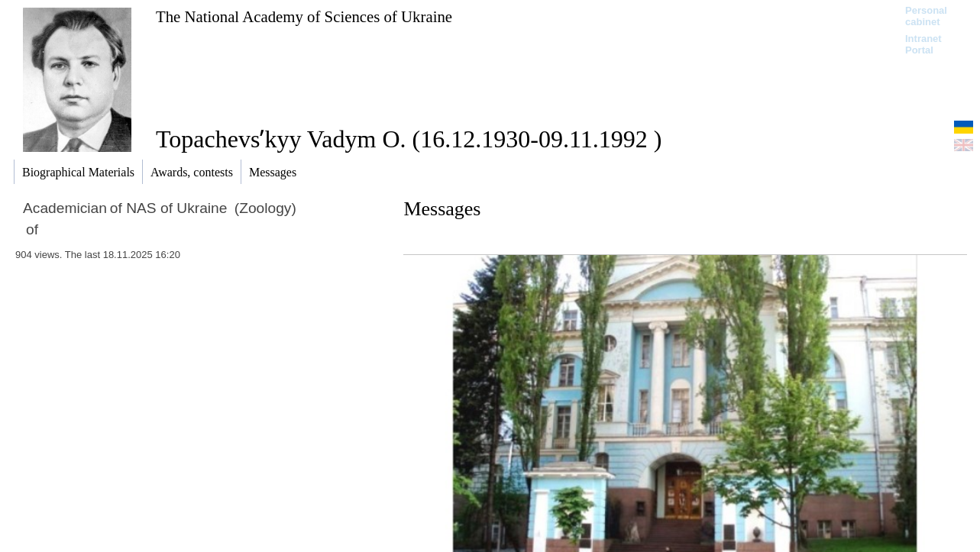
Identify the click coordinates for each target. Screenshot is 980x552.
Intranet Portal (923, 44)
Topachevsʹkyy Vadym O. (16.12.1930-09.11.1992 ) (409, 139)
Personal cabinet (926, 16)
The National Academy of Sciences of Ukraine (304, 16)
